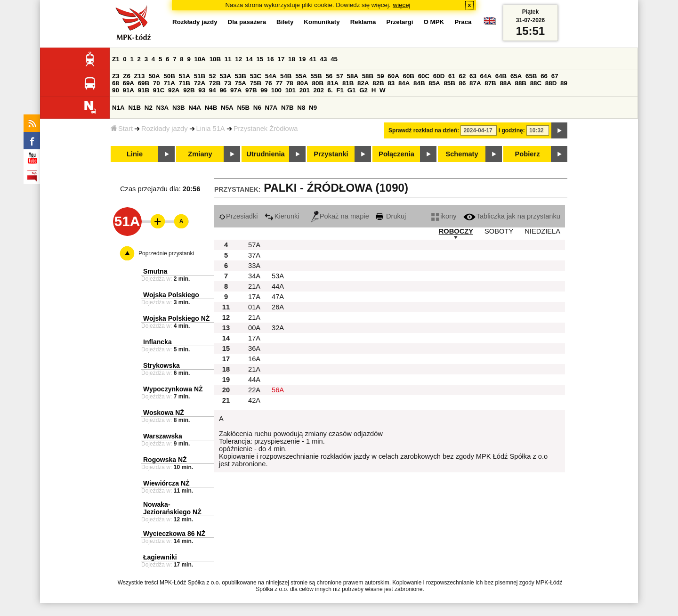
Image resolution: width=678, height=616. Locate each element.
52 (213, 76)
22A (254, 390)
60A (393, 76)
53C (256, 76)
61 (452, 76)
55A (301, 76)
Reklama (363, 22)
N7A (271, 108)
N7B (287, 108)
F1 (340, 90)
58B (368, 76)
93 (202, 90)
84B (419, 83)
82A (363, 83)
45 (334, 59)
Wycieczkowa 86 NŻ (174, 534)
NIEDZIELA (542, 231)
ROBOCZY (456, 231)
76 (269, 83)
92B (189, 90)
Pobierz (528, 154)
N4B (211, 108)
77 (279, 83)
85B (449, 83)
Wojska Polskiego (171, 295)
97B (251, 90)
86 (463, 83)
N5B (243, 108)
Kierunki (282, 216)
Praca (463, 22)
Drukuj (391, 216)
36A (254, 349)
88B (521, 83)
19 (303, 59)
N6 (257, 108)
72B (215, 83)
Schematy (462, 154)
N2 (149, 108)
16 (270, 59)
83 (391, 83)
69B (144, 83)
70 (157, 83)
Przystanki (331, 154)
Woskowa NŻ (164, 413)
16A (254, 359)
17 (281, 59)
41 (313, 59)
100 (276, 90)
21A (254, 286)
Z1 (116, 59)
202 (319, 90)
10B (215, 59)
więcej (402, 5)
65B (531, 76)
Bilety (285, 22)
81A (333, 83)
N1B (134, 108)
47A (278, 297)
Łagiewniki (160, 557)
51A (185, 76)
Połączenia (396, 154)
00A (254, 328)
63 (473, 76)
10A (200, 59)
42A (254, 400)
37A (254, 255)
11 (228, 59)
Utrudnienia (265, 154)
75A (241, 83)
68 (116, 83)
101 (291, 90)
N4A (195, 108)
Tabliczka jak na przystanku (512, 216)
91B (144, 90)
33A (254, 266)
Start (122, 129)
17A (254, 297)
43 (324, 59)
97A (236, 90)
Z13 (140, 76)
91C (159, 90)
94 (213, 90)
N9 (313, 108)
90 (116, 90)
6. (330, 90)
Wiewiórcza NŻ (166, 483)
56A (278, 390)
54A (271, 76)
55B (316, 76)
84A (404, 83)
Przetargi (400, 22)
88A (505, 83)
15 (260, 59)
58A (353, 76)
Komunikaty (322, 22)
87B (490, 83)
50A (154, 76)
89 (564, 83)
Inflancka (157, 342)
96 (223, 90)
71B (185, 83)
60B (409, 76)
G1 (352, 90)
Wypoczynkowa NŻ (173, 389)
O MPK (434, 22)
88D (551, 83)
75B (256, 83)
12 (238, 59)
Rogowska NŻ (165, 460)
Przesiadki (238, 216)
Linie (135, 154)
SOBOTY (499, 231)
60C (424, 76)
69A (129, 83)
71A (169, 83)
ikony (444, 216)
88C (536, 83)
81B (348, 83)
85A (434, 83)
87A (475, 83)
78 (290, 83)
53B (241, 76)
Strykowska (161, 365)
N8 (301, 108)
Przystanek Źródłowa (266, 129)
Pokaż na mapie (340, 216)
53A (225, 76)
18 (292, 59)
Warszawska (163, 436)
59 (381, 76)
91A (129, 90)
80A (302, 83)
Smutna (155, 271)
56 (329, 76)
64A (486, 76)
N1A (118, 108)
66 (544, 76)
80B (318, 83)
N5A (227, 108)
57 (340, 76)
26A (278, 307)
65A (516, 76)
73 (228, 83)
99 (264, 90)
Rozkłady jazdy (165, 129)
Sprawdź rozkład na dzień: (424, 130)
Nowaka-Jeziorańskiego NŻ (172, 508)
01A (254, 307)
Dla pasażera (247, 22)
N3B (179, 108)
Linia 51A (211, 129)
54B (286, 76)
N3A (163, 108)
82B (378, 83)
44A (278, 286)
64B (501, 76)
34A (254, 276)
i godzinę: (512, 130)
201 (305, 90)
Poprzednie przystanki (166, 253)
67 (555, 76)
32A (278, 328)
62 (463, 76)
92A (174, 90)
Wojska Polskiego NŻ (176, 318)
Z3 (116, 76)
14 (249, 59)
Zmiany (200, 154)
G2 (363, 90)
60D (439, 76)
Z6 (127, 76)
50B (169, 76)
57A (254, 245)
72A (200, 83)
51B (200, 76)
